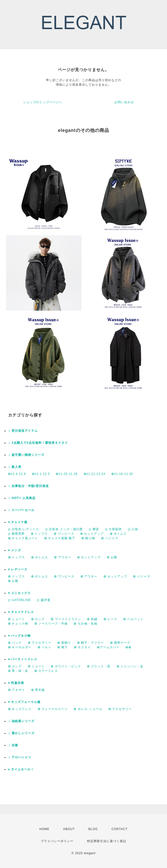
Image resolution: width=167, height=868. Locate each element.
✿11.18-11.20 (122, 474)
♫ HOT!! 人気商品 (22, 498)
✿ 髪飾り (64, 643)
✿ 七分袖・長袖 (85, 624)
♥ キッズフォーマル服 (24, 702)
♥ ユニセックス (19, 593)
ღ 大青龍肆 (113, 529)
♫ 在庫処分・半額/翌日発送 (28, 486)
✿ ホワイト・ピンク (66, 666)
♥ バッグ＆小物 (19, 636)
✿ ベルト (45, 647)
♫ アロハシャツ (20, 757)
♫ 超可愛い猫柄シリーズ (26, 455)
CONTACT (119, 829)
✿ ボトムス (118, 534)
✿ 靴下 (62, 647)
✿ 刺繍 (92, 619)
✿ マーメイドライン (66, 619)
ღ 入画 (133, 529)
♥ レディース (18, 569)
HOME (45, 829)
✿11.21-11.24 (95, 474)
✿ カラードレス (46, 671)
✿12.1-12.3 (41, 474)
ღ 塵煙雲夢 (16, 534)
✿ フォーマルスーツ (53, 709)
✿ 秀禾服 (38, 690)
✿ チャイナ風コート (23, 538)
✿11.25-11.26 (67, 474)
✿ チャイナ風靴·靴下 (60, 538)
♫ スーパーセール (21, 510)
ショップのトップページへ (43, 102)
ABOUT (69, 829)
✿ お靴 (112, 557)
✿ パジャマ (110, 538)
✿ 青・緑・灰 (18, 671)
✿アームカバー (108, 647)
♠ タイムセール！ (21, 769)
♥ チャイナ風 (18, 522)
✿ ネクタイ (82, 647)
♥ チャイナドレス (21, 612)
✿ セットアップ (92, 534)
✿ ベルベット (133, 619)
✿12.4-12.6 (17, 474)
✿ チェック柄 (18, 624)
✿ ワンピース (64, 534)
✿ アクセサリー (40, 643)
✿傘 (129, 647)
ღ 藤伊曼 (44, 600)
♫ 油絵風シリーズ (21, 721)
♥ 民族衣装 (16, 683)
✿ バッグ (15, 643)
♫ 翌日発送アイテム (23, 431)
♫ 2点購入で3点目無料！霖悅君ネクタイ (38, 443)
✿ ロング (38, 619)
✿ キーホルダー (20, 647)
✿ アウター (62, 557)
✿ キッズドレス (20, 709)
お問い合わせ (124, 102)
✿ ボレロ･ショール (88, 709)
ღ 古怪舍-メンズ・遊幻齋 (64, 529)
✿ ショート (16, 619)
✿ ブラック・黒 (99, 666)
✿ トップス (39, 534)
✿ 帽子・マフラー (91, 643)
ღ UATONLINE (19, 600)
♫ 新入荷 (15, 467)
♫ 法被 (13, 745)
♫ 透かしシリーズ (21, 733)
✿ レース (110, 619)
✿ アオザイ (16, 690)
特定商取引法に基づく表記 (107, 841)
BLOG (93, 829)
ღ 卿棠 (94, 529)
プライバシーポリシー (57, 841)
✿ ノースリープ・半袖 (51, 624)
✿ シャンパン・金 (130, 666)
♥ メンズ (14, 550)
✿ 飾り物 (88, 538)
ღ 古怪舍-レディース (24, 529)
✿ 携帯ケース (120, 643)
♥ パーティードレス (23, 659)
